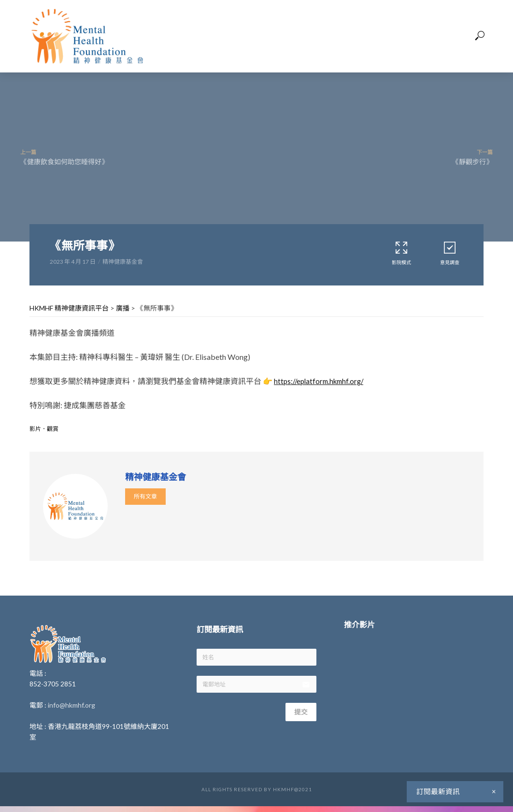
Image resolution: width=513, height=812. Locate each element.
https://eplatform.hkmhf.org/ (322, 381)
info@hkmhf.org (71, 705)
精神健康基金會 (123, 262)
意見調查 (450, 253)
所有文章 (145, 496)
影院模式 (401, 253)
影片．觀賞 (44, 429)
